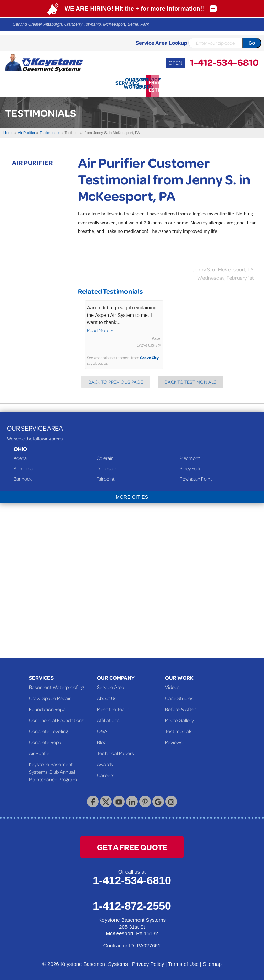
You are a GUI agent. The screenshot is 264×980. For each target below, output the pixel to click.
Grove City (149, 355)
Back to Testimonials (191, 379)
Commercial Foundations (57, 717)
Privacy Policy (148, 961)
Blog (102, 739)
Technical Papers (115, 750)
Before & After (180, 706)
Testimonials (179, 728)
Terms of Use (183, 961)
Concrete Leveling (48, 728)
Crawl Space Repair (50, 695)
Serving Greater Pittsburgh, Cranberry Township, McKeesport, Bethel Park (81, 24)
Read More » (100, 327)
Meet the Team (113, 706)
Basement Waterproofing (56, 684)
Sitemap (212, 961)
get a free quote (132, 844)
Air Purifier (32, 159)
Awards (105, 761)
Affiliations (108, 717)
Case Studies (179, 695)
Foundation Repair (49, 706)
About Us (107, 695)
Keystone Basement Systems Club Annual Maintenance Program (53, 769)
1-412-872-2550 (132, 903)
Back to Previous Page (116, 379)
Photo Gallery (179, 717)
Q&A (102, 728)
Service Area (111, 684)
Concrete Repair (47, 739)
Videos (172, 684)
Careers (106, 772)
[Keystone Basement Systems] (44, 62)
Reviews (174, 739)
